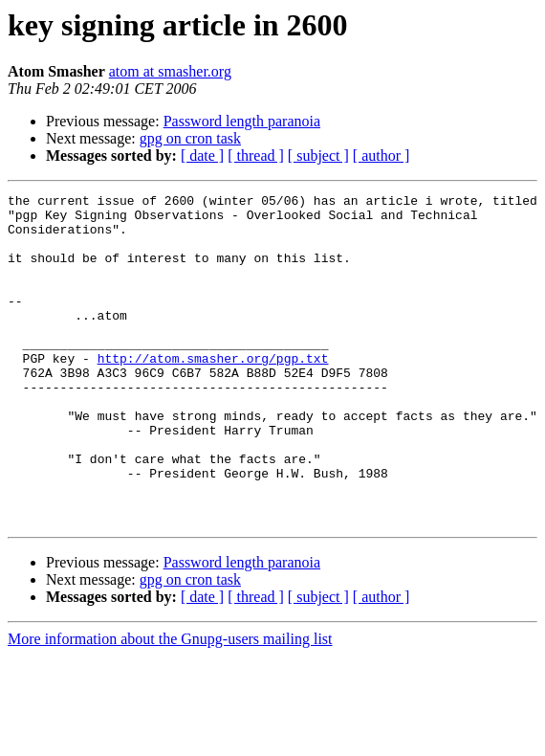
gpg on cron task (190, 138)
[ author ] (381, 156)
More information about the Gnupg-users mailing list (170, 705)
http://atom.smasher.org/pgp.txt (213, 392)
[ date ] (202, 156)
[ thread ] (256, 156)
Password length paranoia (242, 121)
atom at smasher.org (170, 71)
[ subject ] (318, 156)
